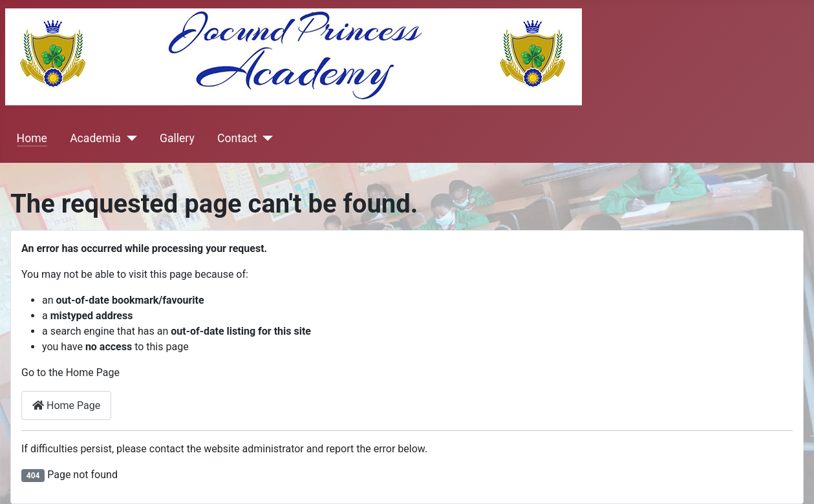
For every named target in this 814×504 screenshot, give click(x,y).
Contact (237, 138)
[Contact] (265, 138)
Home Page (66, 405)
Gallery (177, 138)
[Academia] (129, 138)
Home (32, 138)
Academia (95, 138)
